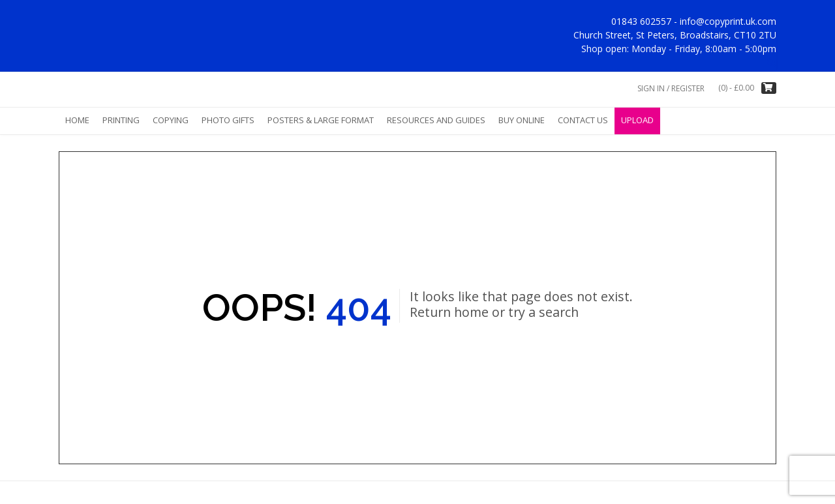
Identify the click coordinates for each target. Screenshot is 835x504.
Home (77, 120)
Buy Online (522, 120)
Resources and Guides (436, 120)
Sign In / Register (671, 88)
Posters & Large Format (321, 120)
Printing (121, 120)
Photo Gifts (228, 120)
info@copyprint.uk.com (728, 21)
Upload (637, 120)
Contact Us (583, 120)
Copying (171, 120)
